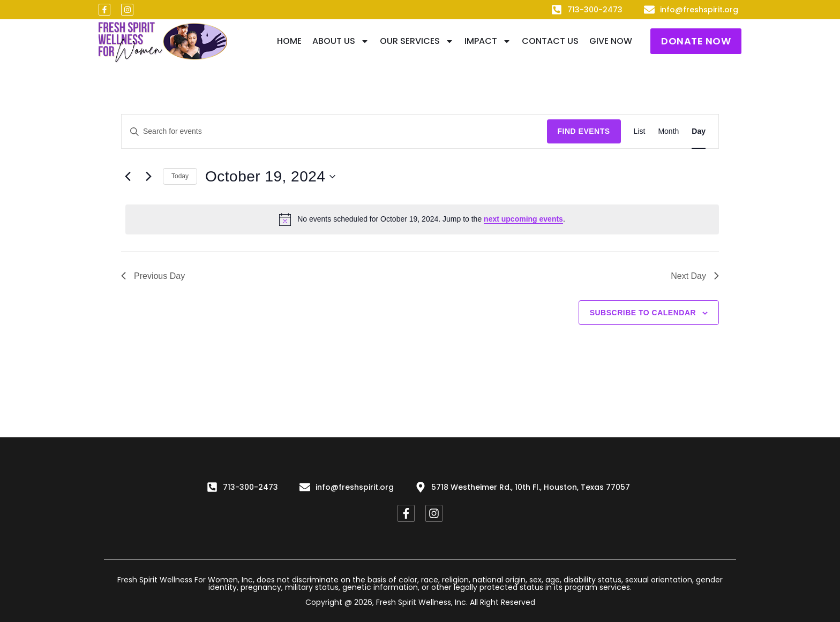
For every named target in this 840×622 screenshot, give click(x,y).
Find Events (584, 131)
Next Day (695, 276)
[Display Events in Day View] (699, 131)
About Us (341, 41)
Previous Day (153, 276)
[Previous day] (127, 177)
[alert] (422, 219)
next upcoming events (523, 219)
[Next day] (148, 177)
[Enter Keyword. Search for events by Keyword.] (334, 131)
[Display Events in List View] (640, 131)
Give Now (611, 41)
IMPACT (488, 41)
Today (180, 176)
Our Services (417, 41)
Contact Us (550, 41)
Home (289, 41)
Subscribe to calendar (643, 313)
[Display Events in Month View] (668, 131)
